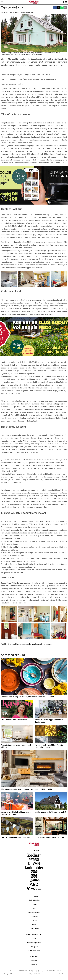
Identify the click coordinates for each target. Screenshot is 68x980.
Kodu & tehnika (34, 900)
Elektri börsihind (34, 951)
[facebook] (55, 8)
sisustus (49, 644)
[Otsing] (63, 2)
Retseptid (34, 916)
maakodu (35, 644)
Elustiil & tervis (34, 929)
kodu (18, 644)
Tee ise (34, 920)
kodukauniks (26, 644)
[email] (65, 8)
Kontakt (34, 965)
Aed (34, 908)
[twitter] (58, 8)
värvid (42, 644)
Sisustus (34, 904)
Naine (34, 924)
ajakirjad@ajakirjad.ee (40, 971)
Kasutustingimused (34, 942)
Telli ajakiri (34, 947)
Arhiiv (34, 938)
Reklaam (34, 960)
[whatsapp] (62, 8)
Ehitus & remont (34, 912)
